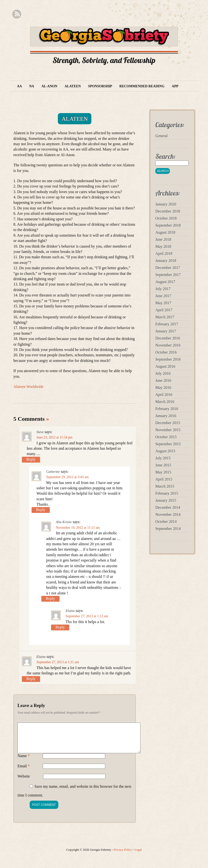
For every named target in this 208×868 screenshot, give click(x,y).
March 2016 (165, 402)
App (175, 86)
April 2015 (164, 479)
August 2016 (165, 366)
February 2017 (167, 324)
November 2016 (168, 345)
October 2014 (166, 522)
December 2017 (168, 268)
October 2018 (166, 218)
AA (19, 86)
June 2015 (163, 465)
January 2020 (166, 204)
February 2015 (167, 493)
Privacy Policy (123, 856)
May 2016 (163, 388)
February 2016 (167, 409)
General (161, 136)
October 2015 (166, 437)
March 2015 (165, 486)
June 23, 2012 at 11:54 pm (54, 437)
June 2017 (163, 296)
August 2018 (165, 232)
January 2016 (166, 416)
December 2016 (168, 338)
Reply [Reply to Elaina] (60, 627)
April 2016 (164, 395)
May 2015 (163, 472)
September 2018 (168, 225)
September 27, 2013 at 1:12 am (87, 616)
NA (32, 86)
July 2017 (163, 289)
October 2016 (166, 352)
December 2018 (168, 211)
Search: (165, 156)
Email (24, 772)
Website (24, 782)
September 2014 (168, 529)
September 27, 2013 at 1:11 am (58, 662)
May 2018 (163, 246)
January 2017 (166, 331)
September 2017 (168, 275)
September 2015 (168, 444)
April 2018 (164, 254)
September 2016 (168, 359)
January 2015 (166, 500)
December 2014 (168, 507)
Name (24, 762)
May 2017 (163, 303)
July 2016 (163, 373)
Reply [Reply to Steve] (31, 459)
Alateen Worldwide (28, 387)
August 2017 (165, 282)
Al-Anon (49, 86)
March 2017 (165, 317)
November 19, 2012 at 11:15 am (78, 528)
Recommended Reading (142, 86)
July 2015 (163, 458)
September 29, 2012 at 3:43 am (67, 477)
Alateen (73, 86)
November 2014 (168, 515)
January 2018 (166, 261)
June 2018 (163, 239)
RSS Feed (17, 14)
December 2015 (168, 423)
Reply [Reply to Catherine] (41, 510)
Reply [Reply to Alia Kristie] (50, 598)
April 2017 (164, 310)
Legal (138, 856)
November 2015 (168, 430)
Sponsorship (100, 86)
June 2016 (163, 380)
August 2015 (165, 451)
